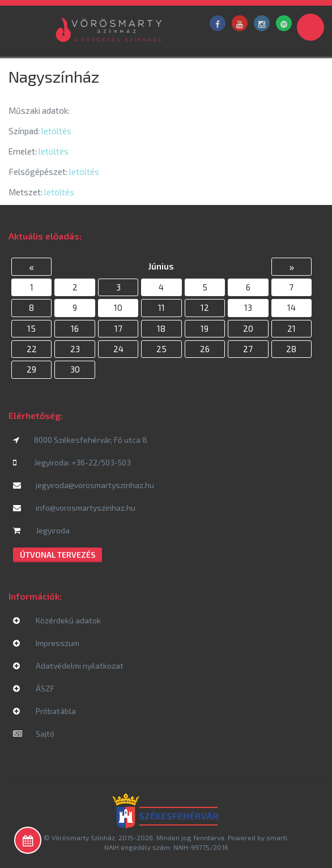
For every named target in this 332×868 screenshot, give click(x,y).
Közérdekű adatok (57, 620)
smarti (277, 837)
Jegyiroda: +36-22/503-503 (72, 462)
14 (291, 307)
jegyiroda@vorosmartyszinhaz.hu (84, 485)
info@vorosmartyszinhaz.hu (74, 508)
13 (248, 307)
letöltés (56, 131)
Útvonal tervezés (58, 555)
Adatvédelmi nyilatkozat (68, 666)
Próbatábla (44, 711)
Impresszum (46, 643)
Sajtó (34, 734)
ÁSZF (34, 688)
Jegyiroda (41, 530)
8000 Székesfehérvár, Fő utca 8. (81, 440)
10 (118, 307)
